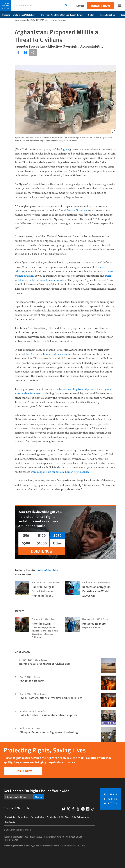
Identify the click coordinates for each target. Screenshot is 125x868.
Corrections (23, 817)
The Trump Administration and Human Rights (63, 15)
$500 (26, 543)
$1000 (42, 543)
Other (57, 543)
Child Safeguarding (81, 817)
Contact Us (10, 817)
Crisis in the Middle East (26, 15)
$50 (26, 535)
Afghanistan (52, 570)
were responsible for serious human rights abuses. (60, 472)
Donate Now (100, 6)
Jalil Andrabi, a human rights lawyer (46, 354)
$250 (57, 535)
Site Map (65, 817)
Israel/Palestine (109, 15)
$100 (42, 535)
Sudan (93, 15)
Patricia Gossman (77, 210)
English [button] (80, 6)
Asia (40, 570)
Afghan (65, 149)
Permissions (52, 817)
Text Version (11, 822)
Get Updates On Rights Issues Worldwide (37, 791)
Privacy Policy (37, 817)
